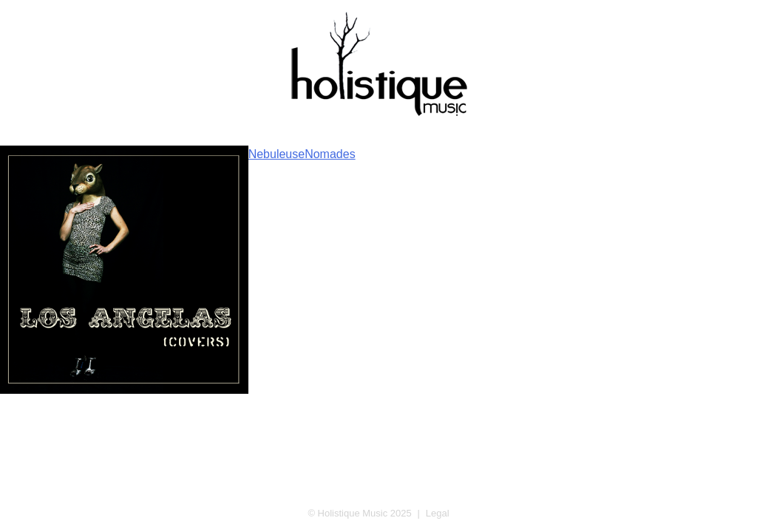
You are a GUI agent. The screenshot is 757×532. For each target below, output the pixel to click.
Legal (438, 513)
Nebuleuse (277, 154)
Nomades (330, 154)
